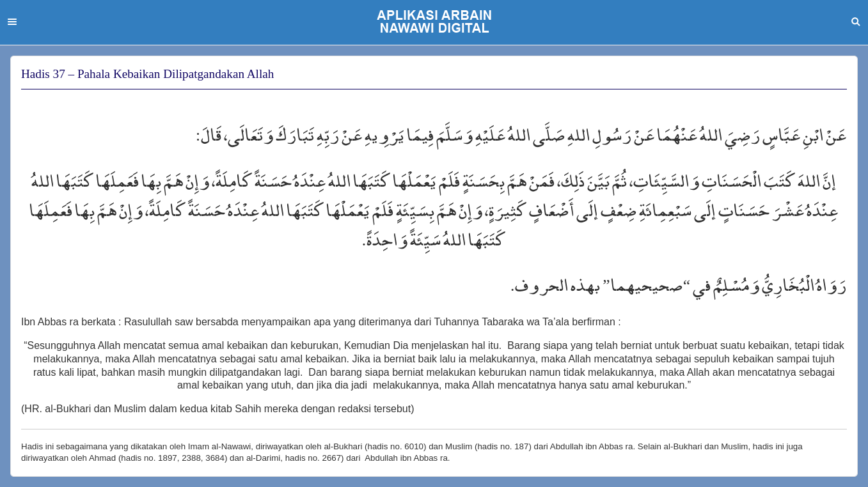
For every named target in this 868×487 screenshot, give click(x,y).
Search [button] (856, 22)
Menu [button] (12, 22)
